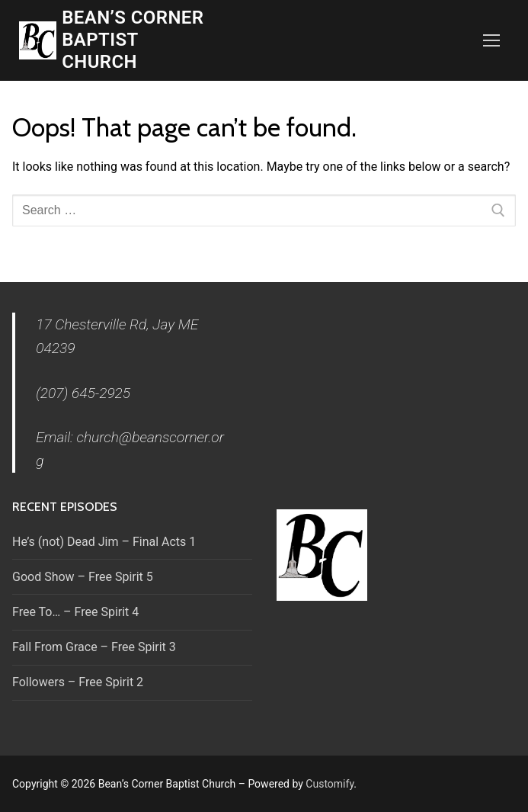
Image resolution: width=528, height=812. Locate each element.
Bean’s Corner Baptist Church (133, 40)
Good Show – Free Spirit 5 (83, 577)
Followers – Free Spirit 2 (78, 682)
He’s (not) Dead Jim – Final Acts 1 (104, 542)
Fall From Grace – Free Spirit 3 (94, 647)
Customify (330, 784)
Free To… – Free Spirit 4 (75, 612)
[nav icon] (491, 40)
